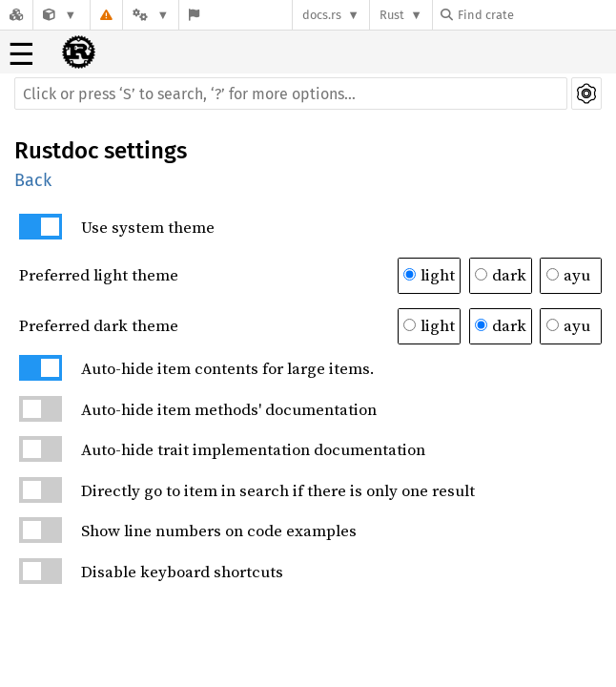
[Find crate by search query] (536, 15)
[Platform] (151, 15)
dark (501, 275)
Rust (392, 15)
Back (33, 180)
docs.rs (322, 15)
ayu (568, 275)
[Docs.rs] (16, 15)
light (429, 275)
